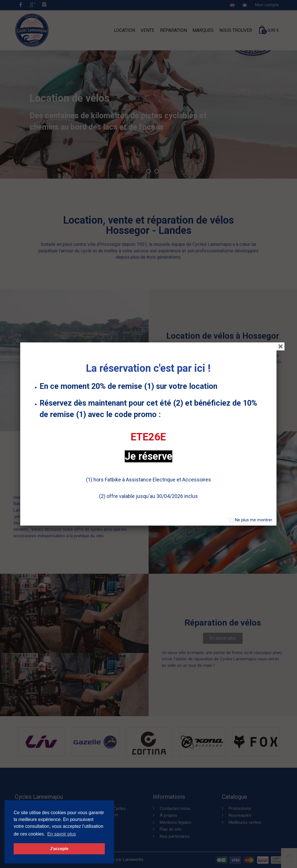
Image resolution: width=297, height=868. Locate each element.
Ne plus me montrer (254, 520)
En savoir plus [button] (62, 834)
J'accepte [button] (59, 849)
